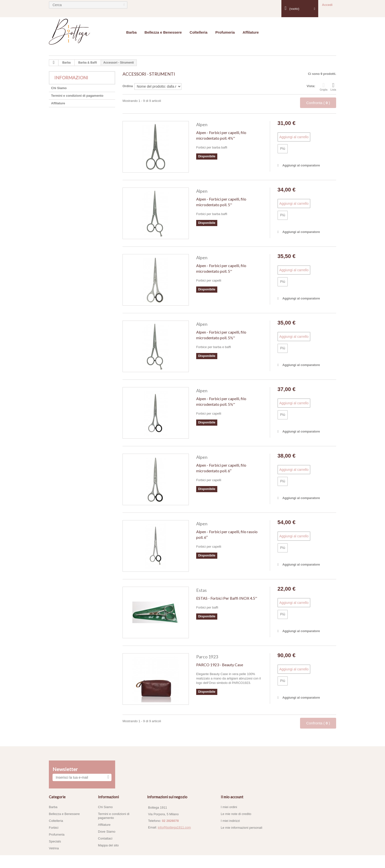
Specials (55, 841)
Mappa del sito (108, 845)
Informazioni (71, 78)
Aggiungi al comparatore (301, 165)
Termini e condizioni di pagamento (77, 96)
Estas (201, 590)
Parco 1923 (207, 657)
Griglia (324, 87)
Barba (131, 32)
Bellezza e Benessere (163, 32)
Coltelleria (199, 32)
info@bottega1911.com (174, 827)
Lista (333, 87)
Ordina (128, 86)
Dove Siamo (107, 832)
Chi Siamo (59, 88)
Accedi (327, 5)
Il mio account (232, 797)
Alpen (202, 124)
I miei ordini (229, 807)
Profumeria (225, 32)
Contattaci (105, 838)
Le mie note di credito (236, 814)
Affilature (251, 32)
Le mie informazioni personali (241, 828)
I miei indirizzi (230, 821)
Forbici (54, 828)
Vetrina (54, 848)
